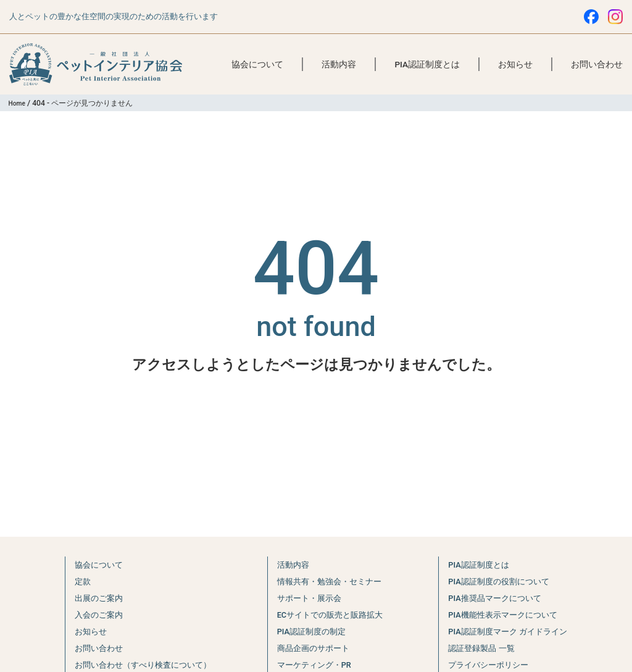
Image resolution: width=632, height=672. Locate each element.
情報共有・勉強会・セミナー (330, 581)
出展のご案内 (89, 598)
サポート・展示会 (307, 598)
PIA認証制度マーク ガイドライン (513, 631)
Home (19, 103)
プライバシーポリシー (490, 665)
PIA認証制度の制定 (310, 631)
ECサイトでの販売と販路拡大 (331, 615)
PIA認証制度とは (427, 64)
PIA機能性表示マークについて (507, 615)
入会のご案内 (89, 615)
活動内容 (339, 64)
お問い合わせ (597, 64)
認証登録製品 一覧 (482, 648)
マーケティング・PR (313, 665)
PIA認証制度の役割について (502, 581)
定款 (70, 581)
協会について (257, 64)
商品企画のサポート (311, 648)
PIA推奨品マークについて (497, 598)
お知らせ (515, 64)
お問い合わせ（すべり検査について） (140, 665)
